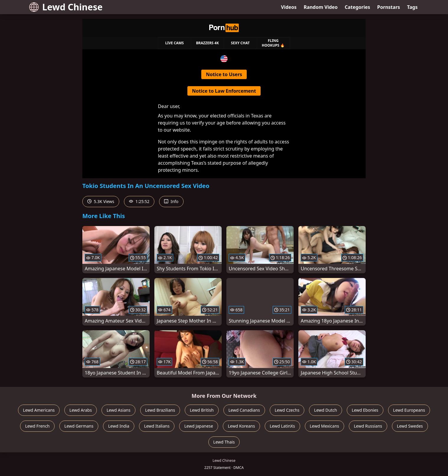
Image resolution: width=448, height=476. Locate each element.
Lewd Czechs (287, 410)
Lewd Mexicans (324, 426)
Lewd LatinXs (282, 426)
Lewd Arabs (81, 410)
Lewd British (202, 410)
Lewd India (119, 426)
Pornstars (389, 7)
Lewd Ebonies (365, 410)
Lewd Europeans (409, 410)
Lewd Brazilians (160, 410)
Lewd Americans (39, 410)
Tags (412, 7)
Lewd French (37, 426)
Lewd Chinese (66, 7)
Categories (357, 7)
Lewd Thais (224, 442)
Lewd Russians (368, 426)
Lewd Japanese (199, 426)
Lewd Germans (79, 426)
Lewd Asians (118, 410)
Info (171, 201)
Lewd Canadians (244, 410)
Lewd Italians (157, 426)
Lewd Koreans (241, 426)
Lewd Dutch (326, 410)
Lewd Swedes (410, 426)
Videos (289, 7)
